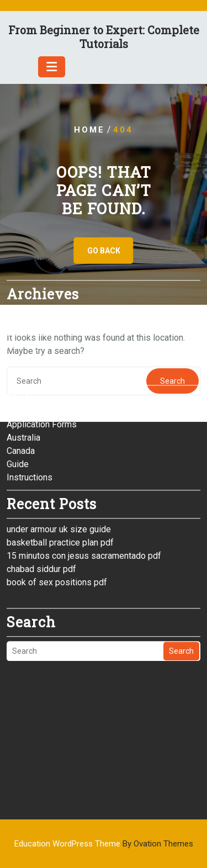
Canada (21, 389)
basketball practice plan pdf (60, 481)
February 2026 (34, 284)
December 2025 (38, 311)
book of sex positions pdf (57, 520)
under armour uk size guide (59, 467)
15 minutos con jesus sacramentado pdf (84, 494)
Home (89, 130)
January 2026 (33, 297)
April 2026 (26, 258)
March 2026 (30, 271)
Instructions (30, 416)
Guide (18, 402)
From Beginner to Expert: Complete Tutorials (104, 37)
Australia (23, 376)
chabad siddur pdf (41, 507)
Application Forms (42, 362)
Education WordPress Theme (104, 844)
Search (181, 589)
